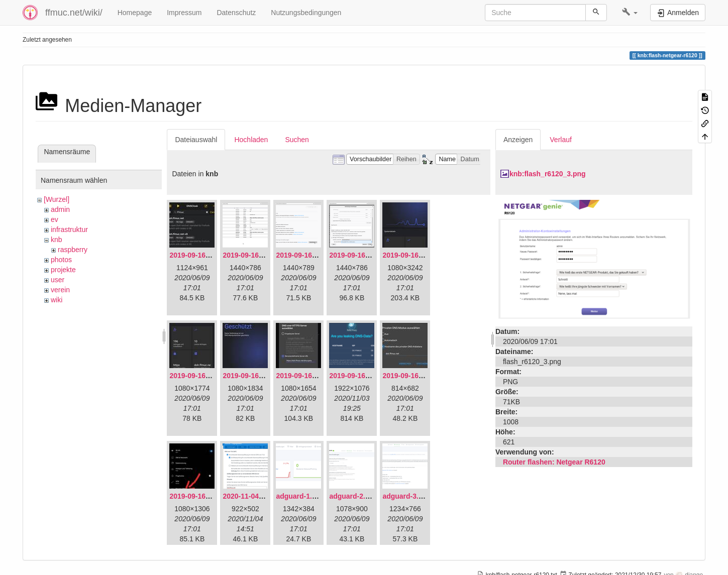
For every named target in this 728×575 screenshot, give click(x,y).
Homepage (135, 13)
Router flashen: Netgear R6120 (554, 462)
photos (61, 260)
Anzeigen (518, 140)
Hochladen (251, 140)
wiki (57, 300)
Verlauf (561, 140)
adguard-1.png (300, 496)
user (58, 280)
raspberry (73, 250)
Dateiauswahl (196, 140)
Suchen (297, 140)
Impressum (184, 13)
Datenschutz (236, 13)
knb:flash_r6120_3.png (548, 174)
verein (60, 290)
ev (55, 219)
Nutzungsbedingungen (306, 13)
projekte (63, 270)
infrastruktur (69, 229)
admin (60, 209)
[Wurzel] (57, 199)
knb (57, 240)
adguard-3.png (407, 496)
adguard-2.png (353, 496)
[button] (630, 13)
